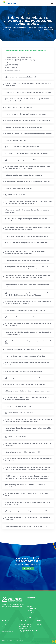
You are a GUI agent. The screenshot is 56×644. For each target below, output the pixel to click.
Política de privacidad (35, 641)
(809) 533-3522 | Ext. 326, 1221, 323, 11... (25, 627)
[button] (52, 3)
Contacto (29, 617)
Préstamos (4, 627)
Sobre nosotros (31, 602)
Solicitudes (29, 606)
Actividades (30, 611)
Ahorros (4, 625)
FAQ (28, 615)
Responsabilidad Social (8, 631)
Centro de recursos (32, 608)
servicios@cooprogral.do (25, 625)
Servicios (29, 604)
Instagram (39, 627)
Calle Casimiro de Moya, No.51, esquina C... (27, 631)
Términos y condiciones (47, 641)
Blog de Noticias (31, 613)
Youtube (38, 629)
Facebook (39, 625)
